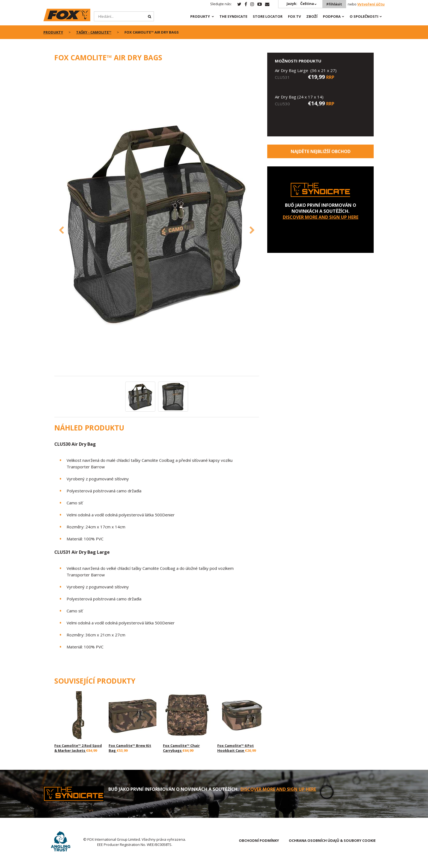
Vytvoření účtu (371, 4)
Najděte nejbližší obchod (321, 151)
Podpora (332, 16)
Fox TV (294, 16)
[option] (157, 222)
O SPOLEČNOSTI (364, 16)
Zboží (312, 16)
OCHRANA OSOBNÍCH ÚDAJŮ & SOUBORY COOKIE (332, 840)
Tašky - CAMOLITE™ (94, 32)
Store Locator (268, 16)
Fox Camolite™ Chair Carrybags (181, 748)
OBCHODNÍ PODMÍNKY (259, 840)
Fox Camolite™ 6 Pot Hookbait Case (236, 748)
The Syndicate (233, 16)
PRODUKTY (200, 16)
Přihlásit (334, 4)
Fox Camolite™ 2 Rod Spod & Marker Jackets (78, 748)
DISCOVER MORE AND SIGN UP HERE (321, 217)
